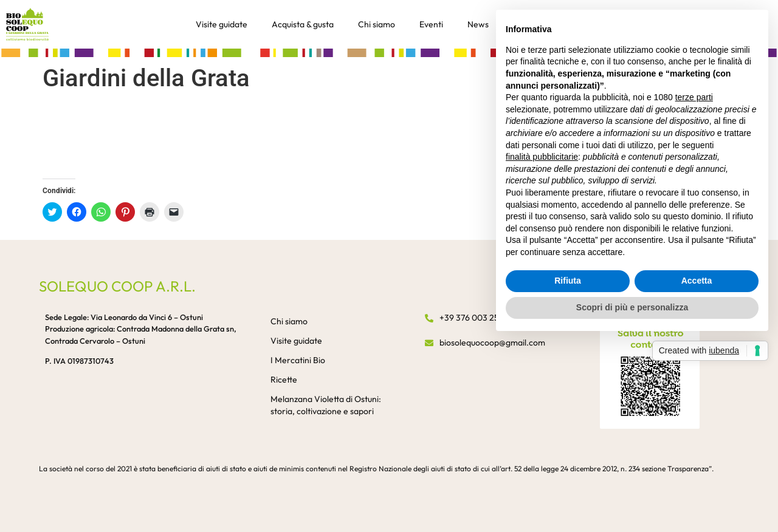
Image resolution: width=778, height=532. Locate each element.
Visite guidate (222, 24)
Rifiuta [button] (568, 281)
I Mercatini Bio (298, 360)
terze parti (694, 97)
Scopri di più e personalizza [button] (632, 307)
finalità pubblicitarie (542, 157)
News (478, 24)
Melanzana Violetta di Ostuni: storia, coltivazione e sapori (326, 405)
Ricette (284, 380)
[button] (389, 52)
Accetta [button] (697, 281)
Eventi (431, 24)
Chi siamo (377, 24)
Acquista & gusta (303, 24)
